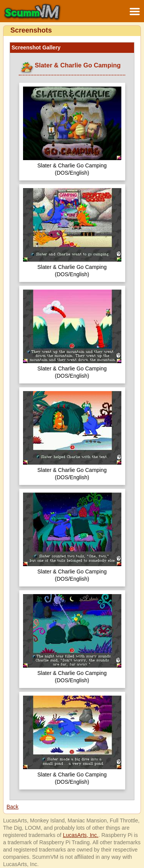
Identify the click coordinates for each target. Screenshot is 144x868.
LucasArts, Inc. (81, 835)
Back (12, 807)
